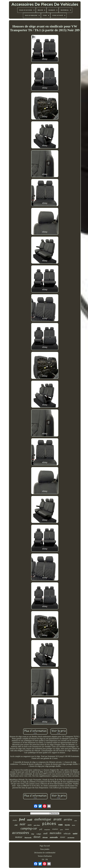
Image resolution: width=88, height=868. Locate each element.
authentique (43, 819)
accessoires (21, 833)
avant (57, 819)
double (15, 820)
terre (73, 825)
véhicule (67, 834)
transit (67, 829)
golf (41, 829)
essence (55, 829)
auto (30, 825)
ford (22, 819)
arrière (68, 819)
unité (75, 834)
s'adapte (39, 834)
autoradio (54, 837)
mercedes (55, 833)
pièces (49, 824)
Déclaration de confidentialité (45, 853)
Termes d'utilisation (45, 856)
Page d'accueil (45, 846)
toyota (67, 825)
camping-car (29, 828)
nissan (45, 837)
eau (61, 825)
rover (63, 837)
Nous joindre (45, 849)
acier (76, 821)
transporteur (47, 830)
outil (30, 820)
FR (47, 860)
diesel (37, 837)
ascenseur (71, 838)
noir (23, 824)
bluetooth (28, 838)
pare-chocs (37, 825)
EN (43, 860)
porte (61, 830)
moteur (19, 837)
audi (45, 833)
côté (16, 825)
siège (33, 834)
